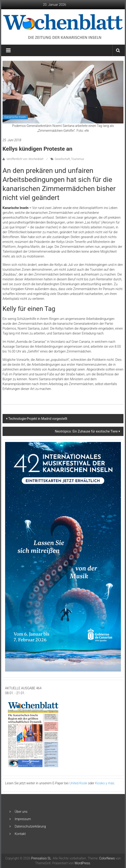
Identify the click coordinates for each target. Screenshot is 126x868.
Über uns (21, 812)
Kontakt (20, 834)
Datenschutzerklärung (30, 826)
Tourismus (78, 159)
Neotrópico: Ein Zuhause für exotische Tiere (86, 431)
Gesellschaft (62, 159)
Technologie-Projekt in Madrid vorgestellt (38, 419)
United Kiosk (78, 783)
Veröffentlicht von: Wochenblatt (25, 159)
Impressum (23, 819)
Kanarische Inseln (15, 117)
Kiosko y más (105, 783)
